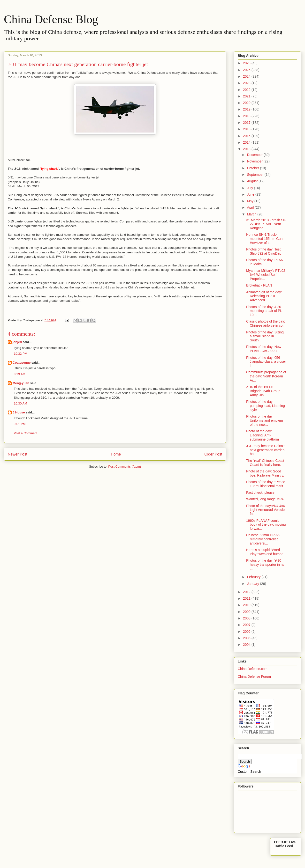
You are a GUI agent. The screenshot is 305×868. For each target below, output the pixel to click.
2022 (247, 90)
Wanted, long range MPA (265, 499)
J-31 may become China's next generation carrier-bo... (266, 450)
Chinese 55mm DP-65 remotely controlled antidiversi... (263, 539)
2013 (247, 149)
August (253, 181)
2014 (247, 142)
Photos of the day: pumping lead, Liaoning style (266, 406)
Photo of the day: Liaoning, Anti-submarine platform (263, 435)
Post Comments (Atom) (125, 467)
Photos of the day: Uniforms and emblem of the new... (265, 420)
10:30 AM (20, 403)
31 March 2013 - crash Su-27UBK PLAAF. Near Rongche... (266, 224)
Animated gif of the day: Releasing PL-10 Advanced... (264, 296)
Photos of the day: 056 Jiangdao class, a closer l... (266, 362)
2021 (247, 96)
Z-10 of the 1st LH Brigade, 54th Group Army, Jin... (263, 391)
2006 (247, 632)
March (252, 214)
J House (19, 412)
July (250, 188)
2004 (247, 645)
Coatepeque (22, 363)
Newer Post (18, 454)
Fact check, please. (261, 493)
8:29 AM (20, 374)
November (255, 161)
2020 (247, 103)
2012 (247, 592)
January (253, 584)
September (256, 175)
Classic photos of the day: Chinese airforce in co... (266, 323)
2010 (247, 605)
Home (116, 454)
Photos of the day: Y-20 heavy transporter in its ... (265, 565)
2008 (247, 618)
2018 (247, 116)
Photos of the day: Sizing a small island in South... (265, 336)
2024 (247, 76)
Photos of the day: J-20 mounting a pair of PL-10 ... (265, 311)
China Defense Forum (254, 677)
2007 (247, 625)
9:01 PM (20, 424)
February (254, 577)
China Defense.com (253, 669)
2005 (247, 638)
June (251, 194)
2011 (247, 598)
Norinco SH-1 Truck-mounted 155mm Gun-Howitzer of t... (265, 239)
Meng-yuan (21, 383)
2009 (247, 612)
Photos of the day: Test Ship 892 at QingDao (264, 251)
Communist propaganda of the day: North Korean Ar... (266, 376)
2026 (247, 63)
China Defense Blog (51, 19)
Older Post (213, 454)
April (251, 207)
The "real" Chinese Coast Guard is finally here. (265, 463)
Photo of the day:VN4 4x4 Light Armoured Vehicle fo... (266, 510)
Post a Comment (26, 433)
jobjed (17, 342)
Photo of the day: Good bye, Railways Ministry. (265, 473)
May (251, 201)
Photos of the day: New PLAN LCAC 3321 (264, 349)
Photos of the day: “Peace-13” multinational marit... (266, 484)
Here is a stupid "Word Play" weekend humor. (265, 552)
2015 (247, 136)
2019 (247, 109)
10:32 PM (21, 354)
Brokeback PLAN (259, 285)
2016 (247, 129)
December (255, 155)
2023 (247, 83)
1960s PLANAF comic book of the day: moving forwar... (266, 525)
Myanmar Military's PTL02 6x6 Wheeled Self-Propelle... (266, 275)
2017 (247, 123)
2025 (247, 70)
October (253, 168)
